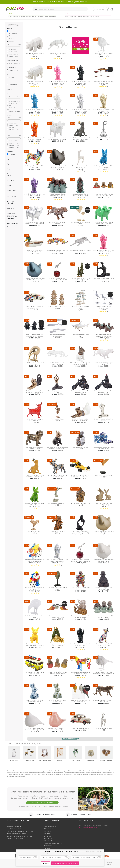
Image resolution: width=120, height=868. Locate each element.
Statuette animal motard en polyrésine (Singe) (80, 392)
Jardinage (35, 17)
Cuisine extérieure (13, 17)
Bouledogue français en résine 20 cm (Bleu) (104, 167)
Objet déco (17, 26)
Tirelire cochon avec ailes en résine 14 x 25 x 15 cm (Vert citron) (104, 224)
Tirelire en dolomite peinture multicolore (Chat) (34, 588)
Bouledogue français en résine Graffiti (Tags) (35, 167)
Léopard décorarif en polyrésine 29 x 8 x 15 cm (104, 701)
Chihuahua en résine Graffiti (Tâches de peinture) (104, 645)
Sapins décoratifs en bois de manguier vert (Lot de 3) (80, 279)
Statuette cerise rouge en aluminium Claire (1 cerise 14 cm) (80, 561)
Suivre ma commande (14, 826)
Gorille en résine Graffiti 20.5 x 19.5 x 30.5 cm (81, 588)
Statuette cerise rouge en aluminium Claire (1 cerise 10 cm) (58, 280)
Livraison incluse (13, 70)
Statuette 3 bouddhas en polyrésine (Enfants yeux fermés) (58, 196)
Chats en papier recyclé (80, 447)
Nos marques (48, 838)
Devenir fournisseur (50, 846)
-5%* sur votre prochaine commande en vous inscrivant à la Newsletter (42, 792)
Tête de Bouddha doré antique (81, 503)
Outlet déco (48, 834)
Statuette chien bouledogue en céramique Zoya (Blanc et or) (81, 364)
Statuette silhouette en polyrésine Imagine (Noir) (81, 532)
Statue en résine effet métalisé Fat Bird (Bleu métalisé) (35, 279)
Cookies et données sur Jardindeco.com (60, 851)
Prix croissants (13, 33)
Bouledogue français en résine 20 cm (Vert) (35, 504)
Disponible (11, 154)
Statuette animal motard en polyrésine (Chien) (103, 392)
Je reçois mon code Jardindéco (42, 802)
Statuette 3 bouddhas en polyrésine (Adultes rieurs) (80, 195)
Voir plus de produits (70, 739)
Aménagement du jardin (25, 17)
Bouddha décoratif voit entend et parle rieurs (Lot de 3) (104, 195)
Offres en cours (49, 829)
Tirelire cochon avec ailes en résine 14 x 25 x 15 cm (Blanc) (58, 139)
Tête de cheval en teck (57, 531)
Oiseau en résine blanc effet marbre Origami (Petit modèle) (103, 673)
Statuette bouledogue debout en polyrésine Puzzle (58, 476)
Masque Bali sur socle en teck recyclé (58, 588)
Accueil (9, 24)
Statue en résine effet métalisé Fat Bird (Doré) (104, 532)
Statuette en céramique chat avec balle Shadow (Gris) (80, 139)
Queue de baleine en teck (103, 475)
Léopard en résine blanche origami (57, 54)
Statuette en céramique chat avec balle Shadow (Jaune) (34, 476)
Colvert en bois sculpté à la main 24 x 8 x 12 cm (35, 251)
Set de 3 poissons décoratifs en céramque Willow (104, 448)
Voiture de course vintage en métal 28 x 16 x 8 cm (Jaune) (80, 476)
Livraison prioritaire (13, 63)
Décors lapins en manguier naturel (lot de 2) (104, 504)
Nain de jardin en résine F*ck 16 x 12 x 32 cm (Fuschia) (57, 82)
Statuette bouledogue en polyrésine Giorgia (35, 448)
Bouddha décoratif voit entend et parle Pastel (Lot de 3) (57, 673)
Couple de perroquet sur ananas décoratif (58, 645)
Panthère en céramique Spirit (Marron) (57, 223)
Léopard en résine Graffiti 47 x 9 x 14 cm (58, 251)
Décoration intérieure (84, 17)
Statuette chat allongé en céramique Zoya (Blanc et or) (80, 420)
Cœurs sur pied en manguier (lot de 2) (81, 223)
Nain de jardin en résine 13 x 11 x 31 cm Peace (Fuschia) (104, 251)
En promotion (12, 85)
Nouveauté (11, 77)
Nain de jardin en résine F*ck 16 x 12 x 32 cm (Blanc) (57, 110)
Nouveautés (47, 836)
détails (46, 853)
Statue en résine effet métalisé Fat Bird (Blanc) (104, 560)
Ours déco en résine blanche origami (34, 54)
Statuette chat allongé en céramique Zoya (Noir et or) (34, 392)
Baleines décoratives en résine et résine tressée (81, 617)
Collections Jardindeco (51, 841)
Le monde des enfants (50, 17)
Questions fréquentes (14, 829)
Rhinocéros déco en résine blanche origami (34, 82)
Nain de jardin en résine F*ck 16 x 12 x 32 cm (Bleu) (35, 110)
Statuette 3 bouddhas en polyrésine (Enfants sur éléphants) (103, 336)
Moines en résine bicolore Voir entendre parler (103, 617)
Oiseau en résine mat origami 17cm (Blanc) (103, 54)
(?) (32, 857)
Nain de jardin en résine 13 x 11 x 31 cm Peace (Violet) (35, 195)
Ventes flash (48, 831)
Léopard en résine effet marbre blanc (80, 251)
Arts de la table (74, 17)
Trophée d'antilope (58, 419)
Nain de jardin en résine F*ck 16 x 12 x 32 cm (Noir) (81, 82)
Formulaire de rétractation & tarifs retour (20, 831)
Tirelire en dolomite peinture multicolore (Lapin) (34, 560)
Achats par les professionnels (16, 834)
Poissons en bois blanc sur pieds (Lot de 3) (58, 335)
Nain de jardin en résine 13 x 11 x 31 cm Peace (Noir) (81, 645)
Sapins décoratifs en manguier (57, 307)
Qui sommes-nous (50, 826)
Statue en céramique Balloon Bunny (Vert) (57, 701)
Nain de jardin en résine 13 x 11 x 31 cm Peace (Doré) (104, 110)
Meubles (67, 17)
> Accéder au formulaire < (89, 828)
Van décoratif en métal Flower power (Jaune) (34, 673)
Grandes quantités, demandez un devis (19, 836)
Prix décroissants (14, 36)
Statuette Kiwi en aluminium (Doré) (34, 364)
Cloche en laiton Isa (103, 138)
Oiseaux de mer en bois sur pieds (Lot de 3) (104, 307)
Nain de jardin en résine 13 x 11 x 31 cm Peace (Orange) (35, 139)
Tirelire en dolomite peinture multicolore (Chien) (80, 673)
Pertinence (12, 31)
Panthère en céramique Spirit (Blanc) (104, 364)
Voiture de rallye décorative (80, 728)
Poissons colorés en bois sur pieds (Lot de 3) (104, 82)
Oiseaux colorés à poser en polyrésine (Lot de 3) (58, 617)
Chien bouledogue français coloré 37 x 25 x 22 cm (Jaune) (34, 645)
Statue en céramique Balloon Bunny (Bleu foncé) (35, 701)
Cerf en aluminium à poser (103, 728)
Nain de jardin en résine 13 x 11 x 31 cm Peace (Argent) (57, 560)
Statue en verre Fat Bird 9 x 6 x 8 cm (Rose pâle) (57, 729)
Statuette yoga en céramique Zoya (57, 392)
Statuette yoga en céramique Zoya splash (104, 420)
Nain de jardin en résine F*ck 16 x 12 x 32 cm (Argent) (81, 110)
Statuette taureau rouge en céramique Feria (35, 420)
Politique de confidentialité (16, 838)
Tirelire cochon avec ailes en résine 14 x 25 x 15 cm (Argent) (35, 223)
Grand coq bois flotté (34, 531)
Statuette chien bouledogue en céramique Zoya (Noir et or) (57, 448)
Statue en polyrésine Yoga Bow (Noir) (104, 279)
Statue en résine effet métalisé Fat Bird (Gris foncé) (57, 167)
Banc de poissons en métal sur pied (80, 307)
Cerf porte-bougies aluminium (57, 503)
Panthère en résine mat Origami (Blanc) (58, 364)
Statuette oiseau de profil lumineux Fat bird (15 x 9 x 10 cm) (34, 730)
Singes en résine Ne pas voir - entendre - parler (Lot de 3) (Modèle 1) (34, 336)
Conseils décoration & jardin (53, 843)
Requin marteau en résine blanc (80, 335)
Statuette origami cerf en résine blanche (80, 167)
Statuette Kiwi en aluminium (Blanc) (34, 617)
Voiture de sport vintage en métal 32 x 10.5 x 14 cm (34, 307)
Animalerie (41, 17)
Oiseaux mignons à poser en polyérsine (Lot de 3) (80, 701)
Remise (11, 38)
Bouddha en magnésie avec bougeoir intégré (104, 588)
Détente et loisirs (94, 17)
